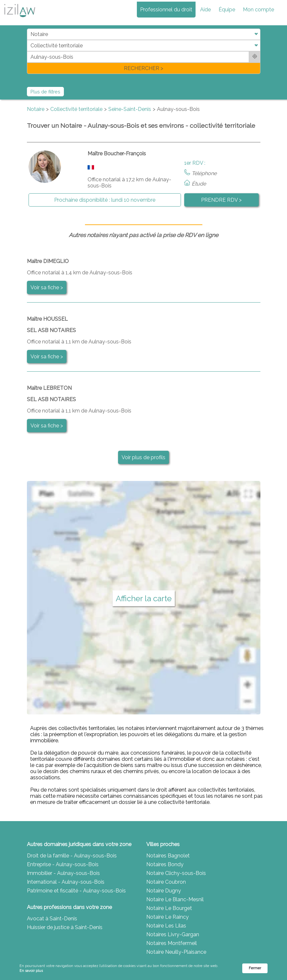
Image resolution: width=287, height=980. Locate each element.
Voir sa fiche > (47, 287)
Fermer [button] (255, 968)
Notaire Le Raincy (167, 917)
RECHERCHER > (143, 68)
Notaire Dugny (164, 891)
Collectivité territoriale (76, 109)
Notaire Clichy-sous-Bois (176, 873)
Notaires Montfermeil (172, 943)
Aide (205, 10)
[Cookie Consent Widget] (143, 968)
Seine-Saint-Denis (130, 109)
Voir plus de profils (143, 457)
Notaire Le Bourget (169, 908)
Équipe (227, 10)
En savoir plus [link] (31, 971)
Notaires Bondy (165, 864)
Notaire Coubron (166, 882)
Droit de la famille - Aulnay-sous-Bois (72, 856)
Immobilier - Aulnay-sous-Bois (63, 873)
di (29, 51)
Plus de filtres (45, 92)
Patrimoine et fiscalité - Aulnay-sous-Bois (76, 891)
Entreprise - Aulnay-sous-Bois (63, 864)
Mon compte (258, 10)
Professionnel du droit (166, 10)
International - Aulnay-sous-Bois (66, 882)
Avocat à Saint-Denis (52, 919)
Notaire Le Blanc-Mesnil (175, 899)
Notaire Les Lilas (166, 926)
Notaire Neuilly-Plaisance (176, 952)
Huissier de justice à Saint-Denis (65, 927)
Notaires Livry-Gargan (173, 934)
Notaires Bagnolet (168, 856)
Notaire (36, 109)
